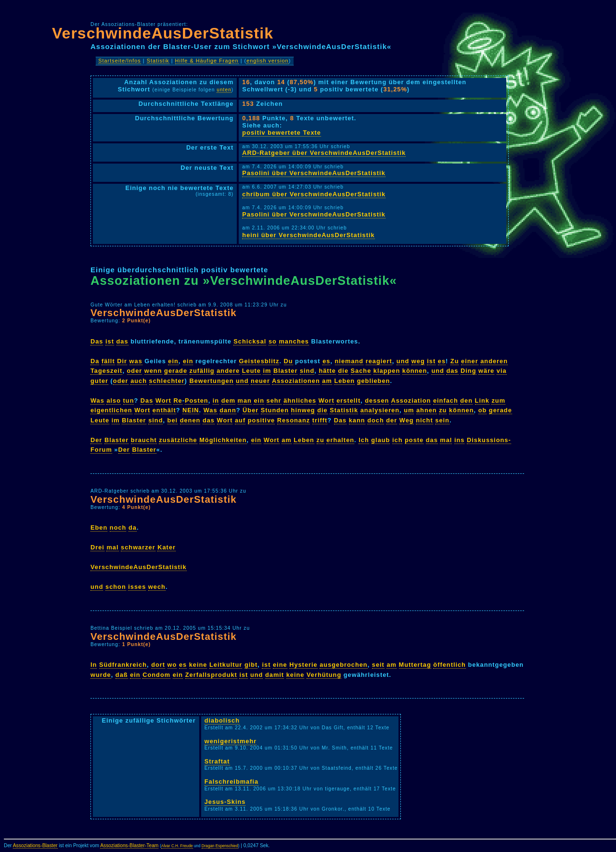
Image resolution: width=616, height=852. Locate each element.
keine (198, 665)
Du (289, 361)
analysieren (380, 410)
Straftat (217, 761)
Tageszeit (106, 371)
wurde (101, 675)
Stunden (275, 410)
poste (414, 440)
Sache (361, 371)
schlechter (167, 381)
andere (228, 371)
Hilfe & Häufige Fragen (207, 61)
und (403, 361)
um (409, 410)
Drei (97, 547)
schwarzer (138, 547)
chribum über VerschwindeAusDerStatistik (314, 194)
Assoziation (411, 401)
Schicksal (250, 341)
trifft (320, 420)
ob (483, 410)
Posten (197, 401)
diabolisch (222, 720)
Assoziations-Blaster (35, 846)
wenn (153, 371)
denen (190, 420)
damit (275, 675)
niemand (349, 361)
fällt (108, 361)
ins (460, 440)
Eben (99, 528)
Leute (251, 371)
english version (268, 61)
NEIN (191, 410)
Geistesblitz (259, 361)
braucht (144, 440)
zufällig (202, 371)
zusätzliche (178, 440)
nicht (424, 420)
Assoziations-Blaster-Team (129, 846)
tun (129, 401)
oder (135, 371)
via (502, 371)
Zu (455, 361)
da (133, 528)
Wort (163, 401)
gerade (176, 371)
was (136, 361)
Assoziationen (296, 381)
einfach (446, 401)
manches (294, 341)
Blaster (285, 371)
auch (139, 381)
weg (418, 361)
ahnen (427, 410)
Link (482, 401)
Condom (156, 675)
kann (357, 420)
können (415, 371)
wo (172, 665)
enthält (164, 410)
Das (97, 341)
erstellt (348, 401)
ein (173, 361)
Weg (407, 420)
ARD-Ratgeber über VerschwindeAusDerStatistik (324, 153)
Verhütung (324, 675)
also (114, 401)
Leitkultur (226, 665)
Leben (344, 381)
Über (250, 410)
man (245, 401)
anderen (494, 361)
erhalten (340, 440)
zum (498, 401)
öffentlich (449, 665)
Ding (468, 371)
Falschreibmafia (231, 782)
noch (118, 528)
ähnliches (300, 401)
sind (307, 371)
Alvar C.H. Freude (177, 846)
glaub (380, 440)
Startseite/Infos (120, 61)
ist (110, 341)
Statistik (158, 61)
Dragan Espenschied (220, 846)
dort (158, 665)
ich (398, 440)
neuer (260, 381)
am (327, 381)
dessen (377, 401)
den (466, 401)
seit (378, 665)
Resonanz (294, 420)
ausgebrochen (343, 665)
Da (95, 361)
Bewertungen (211, 381)
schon (116, 587)
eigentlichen (111, 410)
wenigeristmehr (231, 741)
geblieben (374, 381)
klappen (387, 371)
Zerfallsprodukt (211, 675)
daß (122, 675)
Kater (167, 547)
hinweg (303, 410)
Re (178, 401)
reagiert (379, 361)
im (267, 371)
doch (376, 420)
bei (173, 420)
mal (446, 440)
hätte (327, 371)
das (122, 341)
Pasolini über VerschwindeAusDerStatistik (314, 173)
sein (442, 420)
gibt (251, 665)
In (94, 665)
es (326, 361)
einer (470, 361)
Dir (122, 361)
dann (228, 410)
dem (228, 401)
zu (443, 410)
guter (99, 381)
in (216, 401)
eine (280, 665)
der (391, 420)
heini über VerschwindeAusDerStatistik (308, 235)
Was (97, 401)
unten (224, 90)
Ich (364, 440)
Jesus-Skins (225, 802)
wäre (486, 371)
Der (96, 440)
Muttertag (415, 665)
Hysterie (303, 665)
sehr (274, 401)
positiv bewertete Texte (282, 133)
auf (240, 420)
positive (261, 420)
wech (157, 587)
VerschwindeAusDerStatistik (163, 33)
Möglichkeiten (223, 440)
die (344, 371)
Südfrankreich (123, 665)
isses (137, 587)
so (273, 341)
